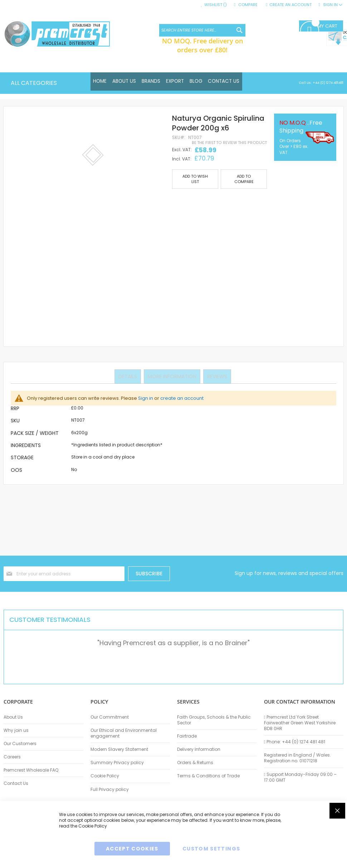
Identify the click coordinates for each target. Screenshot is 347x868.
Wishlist (216, 5)
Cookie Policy (105, 776)
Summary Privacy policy (117, 763)
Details (128, 376)
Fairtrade (187, 736)
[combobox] (202, 30)
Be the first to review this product (229, 143)
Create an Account (290, 5)
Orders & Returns (195, 763)
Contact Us (16, 783)
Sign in (146, 398)
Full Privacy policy (110, 790)
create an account (182, 398)
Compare (248, 5)
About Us (13, 717)
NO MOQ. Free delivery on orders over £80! (202, 45)
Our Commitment (110, 717)
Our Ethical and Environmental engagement (124, 733)
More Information (172, 376)
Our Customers (20, 744)
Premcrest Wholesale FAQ (31, 770)
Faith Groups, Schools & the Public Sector (214, 720)
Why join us (16, 730)
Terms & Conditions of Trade (208, 776)
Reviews (216, 376)
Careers (12, 757)
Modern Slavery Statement (119, 749)
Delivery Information (199, 749)
